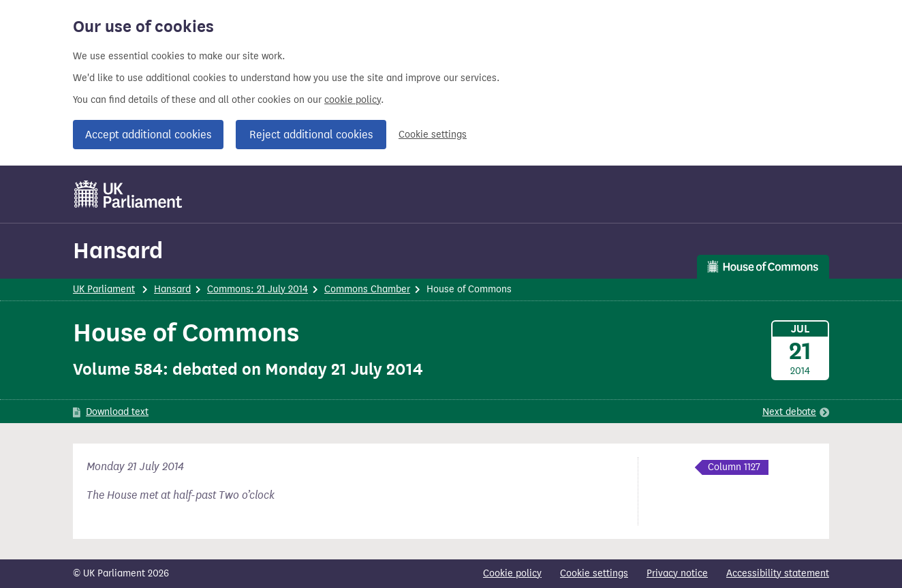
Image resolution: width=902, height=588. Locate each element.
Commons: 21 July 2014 (258, 289)
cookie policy (353, 100)
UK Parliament (104, 289)
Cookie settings (433, 135)
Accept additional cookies (148, 135)
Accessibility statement (778, 573)
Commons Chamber (367, 289)
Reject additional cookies (311, 135)
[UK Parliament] (128, 194)
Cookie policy (512, 573)
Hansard (118, 250)
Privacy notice (677, 573)
